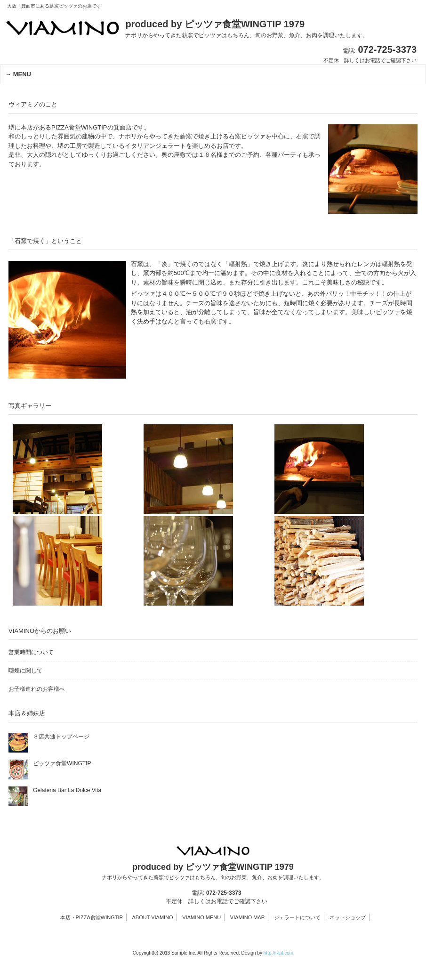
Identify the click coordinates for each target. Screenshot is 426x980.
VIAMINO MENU (201, 917)
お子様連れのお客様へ (37, 689)
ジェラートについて (297, 917)
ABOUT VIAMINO (152, 917)
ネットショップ (348, 917)
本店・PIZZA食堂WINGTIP (92, 917)
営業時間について (31, 652)
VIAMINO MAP (247, 917)
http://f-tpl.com (278, 953)
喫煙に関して (25, 671)
